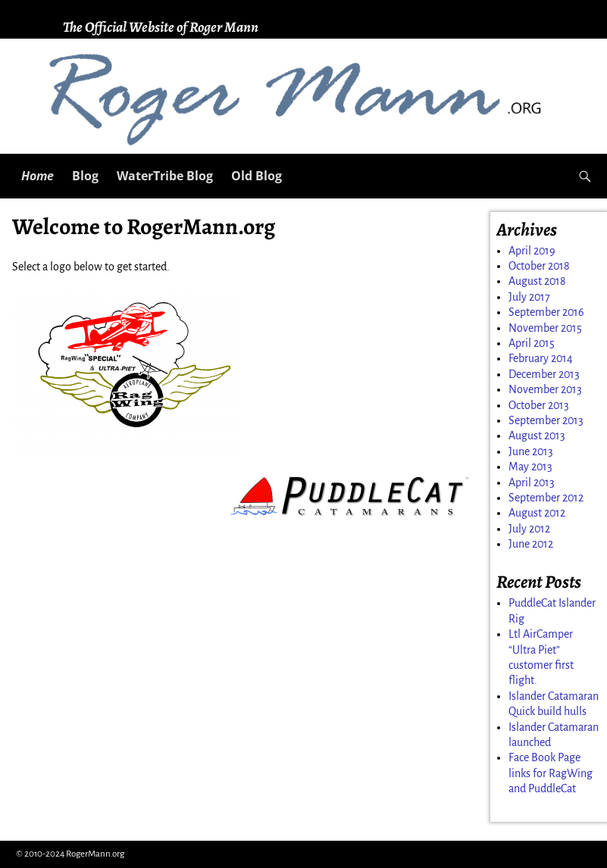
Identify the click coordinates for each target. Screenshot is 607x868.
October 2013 (539, 405)
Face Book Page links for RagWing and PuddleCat (551, 773)
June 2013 (531, 451)
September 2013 (546, 420)
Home (38, 176)
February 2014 (541, 358)
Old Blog (257, 176)
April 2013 (532, 482)
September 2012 (546, 498)
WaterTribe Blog (165, 176)
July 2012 (529, 529)
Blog (85, 176)
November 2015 (545, 328)
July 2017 (529, 297)
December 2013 (544, 374)
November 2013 (545, 389)
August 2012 (537, 513)
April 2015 (532, 343)
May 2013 (530, 467)
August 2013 (537, 436)
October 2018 (539, 266)
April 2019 (532, 251)
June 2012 (531, 544)
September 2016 (546, 312)
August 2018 (537, 281)
